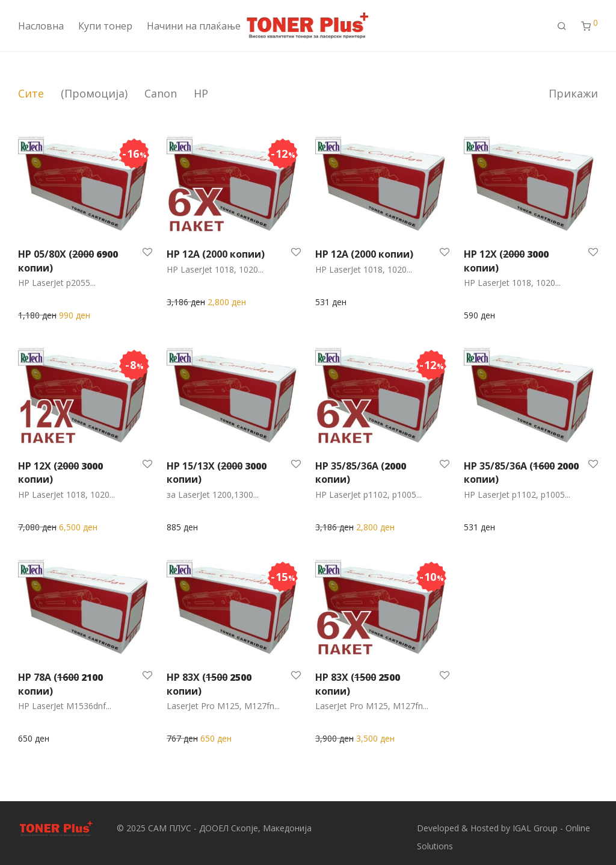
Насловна (41, 26)
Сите (31, 93)
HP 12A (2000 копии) (216, 254)
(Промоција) (94, 93)
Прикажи (573, 93)
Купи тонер (105, 26)
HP (201, 93)
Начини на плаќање (194, 26)
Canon (161, 93)
